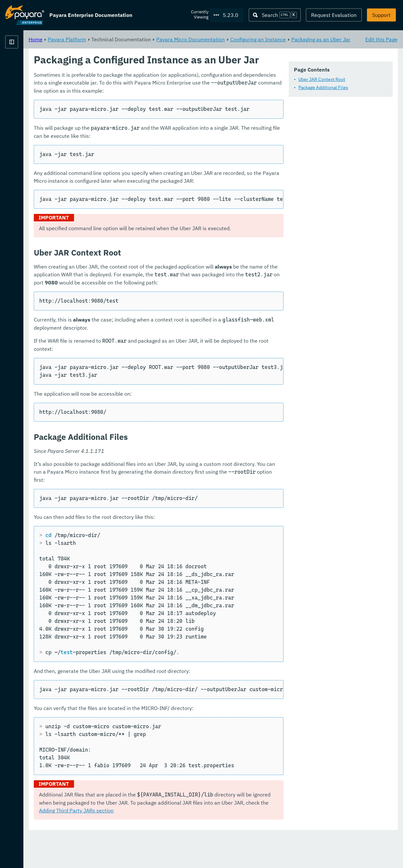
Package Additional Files (149, 105)
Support (381, 15)
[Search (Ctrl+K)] (275, 15)
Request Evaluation (334, 15)
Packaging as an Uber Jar (165, 47)
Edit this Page (381, 39)
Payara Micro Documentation (271, 39)
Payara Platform (25, 65)
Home (116, 39)
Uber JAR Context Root (148, 97)
